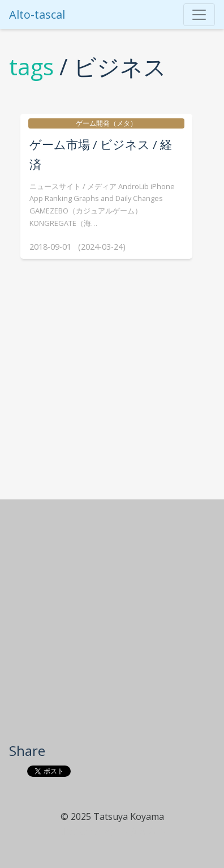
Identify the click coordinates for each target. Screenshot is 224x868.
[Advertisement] (111, 625)
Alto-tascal (37, 14)
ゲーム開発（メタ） (106, 123)
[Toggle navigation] (199, 15)
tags (31, 67)
